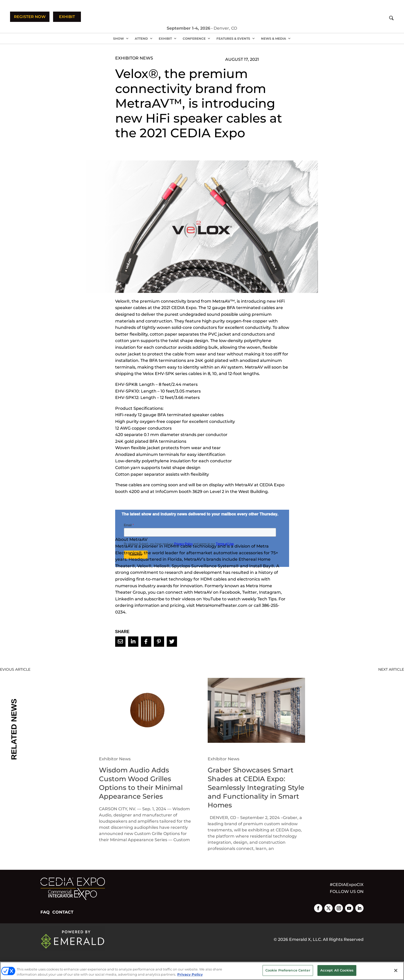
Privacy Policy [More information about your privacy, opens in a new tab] (190, 974)
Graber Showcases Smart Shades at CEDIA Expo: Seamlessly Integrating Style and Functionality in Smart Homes (256, 788)
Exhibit (165, 39)
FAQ (45, 912)
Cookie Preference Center (288, 970)
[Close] (396, 970)
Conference (194, 39)
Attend (141, 39)
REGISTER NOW (30, 17)
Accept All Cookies (337, 970)
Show (119, 39)
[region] (202, 971)
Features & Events (233, 39)
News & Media (273, 39)
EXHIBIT (67, 17)
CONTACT (63, 912)
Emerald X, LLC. (305, 939)
